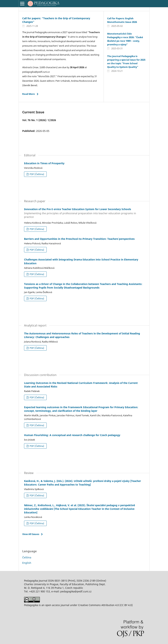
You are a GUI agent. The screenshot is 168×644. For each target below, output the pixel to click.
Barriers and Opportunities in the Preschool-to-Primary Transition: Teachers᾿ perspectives (79, 239)
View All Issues (31, 534)
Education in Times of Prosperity (44, 163)
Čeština (27, 557)
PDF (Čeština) (37, 174)
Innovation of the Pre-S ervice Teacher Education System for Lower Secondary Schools (84, 213)
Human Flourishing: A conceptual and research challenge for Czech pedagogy (72, 435)
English (27, 563)
